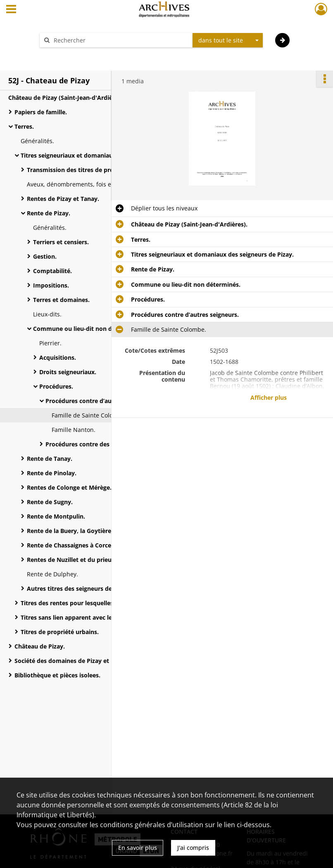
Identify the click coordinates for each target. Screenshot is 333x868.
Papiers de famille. (41, 112)
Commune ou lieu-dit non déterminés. (88, 329)
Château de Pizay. (40, 646)
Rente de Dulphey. (52, 574)
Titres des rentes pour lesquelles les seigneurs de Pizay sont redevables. (103, 603)
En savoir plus (138, 848)
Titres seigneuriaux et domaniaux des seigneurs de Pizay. (102, 155)
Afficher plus (269, 397)
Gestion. (45, 256)
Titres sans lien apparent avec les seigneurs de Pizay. (96, 617)
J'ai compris (193, 848)
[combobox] (228, 40)
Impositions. (51, 285)
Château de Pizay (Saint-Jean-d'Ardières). (67, 98)
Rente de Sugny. (50, 502)
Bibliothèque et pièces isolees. (57, 675)
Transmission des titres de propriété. (80, 170)
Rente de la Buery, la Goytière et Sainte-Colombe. (97, 531)
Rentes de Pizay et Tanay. (63, 199)
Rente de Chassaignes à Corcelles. (75, 545)
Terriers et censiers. (61, 242)
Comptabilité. (52, 271)
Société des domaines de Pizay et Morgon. (75, 661)
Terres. (24, 126)
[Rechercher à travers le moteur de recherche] (120, 40)
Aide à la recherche (71, 55)
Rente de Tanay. (50, 459)
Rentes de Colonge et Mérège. (69, 487)
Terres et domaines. (61, 300)
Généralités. (37, 141)
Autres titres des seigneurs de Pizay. (78, 588)
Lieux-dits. (47, 314)
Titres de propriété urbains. (60, 632)
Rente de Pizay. (49, 213)
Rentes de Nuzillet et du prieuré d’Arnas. (84, 560)
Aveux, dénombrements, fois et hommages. (87, 184)
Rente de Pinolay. (52, 473)
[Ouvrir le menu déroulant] (11, 10)
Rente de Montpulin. (56, 516)
